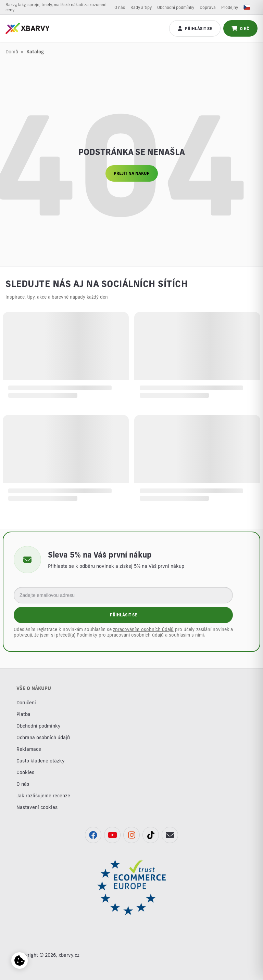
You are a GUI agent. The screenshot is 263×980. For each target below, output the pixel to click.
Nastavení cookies (37, 807)
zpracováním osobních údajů (143, 629)
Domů (12, 52)
